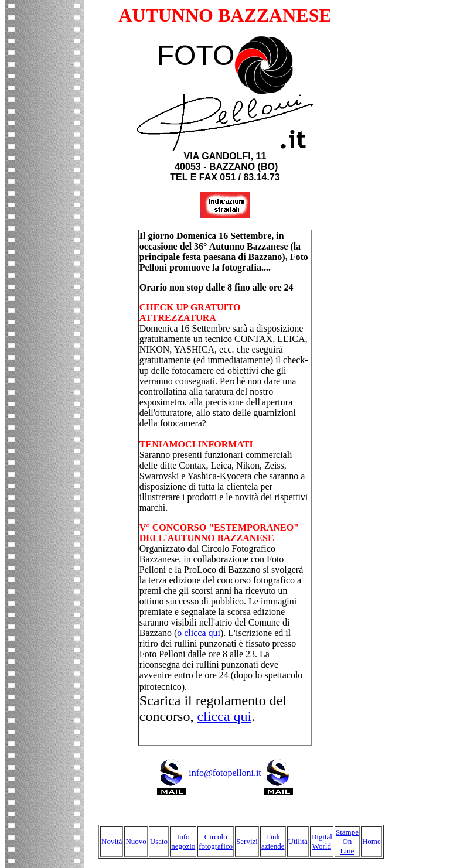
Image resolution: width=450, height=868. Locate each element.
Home (371, 841)
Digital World (322, 841)
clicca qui (224, 716)
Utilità (298, 841)
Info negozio (183, 841)
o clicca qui (199, 633)
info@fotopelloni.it (241, 773)
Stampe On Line (347, 841)
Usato (159, 841)
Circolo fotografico (216, 841)
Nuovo (136, 841)
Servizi (247, 841)
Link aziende (273, 841)
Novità (112, 841)
